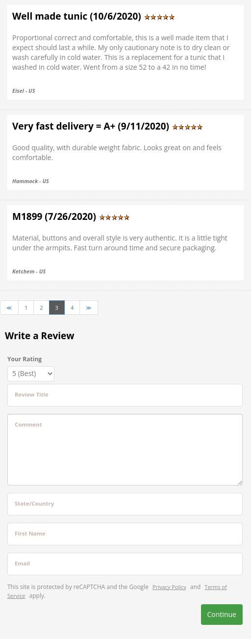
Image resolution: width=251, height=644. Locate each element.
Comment (28, 424)
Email (22, 563)
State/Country (34, 503)
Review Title (32, 394)
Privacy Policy (169, 587)
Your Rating (25, 359)
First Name (30, 533)
